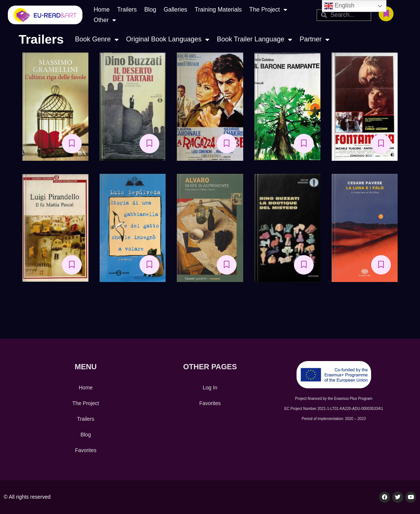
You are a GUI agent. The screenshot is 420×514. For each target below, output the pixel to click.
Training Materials (218, 10)
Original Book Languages (168, 39)
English (339, 6)
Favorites (86, 450)
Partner (314, 39)
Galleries (175, 10)
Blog (150, 10)
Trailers (127, 10)
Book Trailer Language (254, 39)
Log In (210, 388)
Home (102, 10)
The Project (268, 10)
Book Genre (97, 39)
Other (105, 20)
